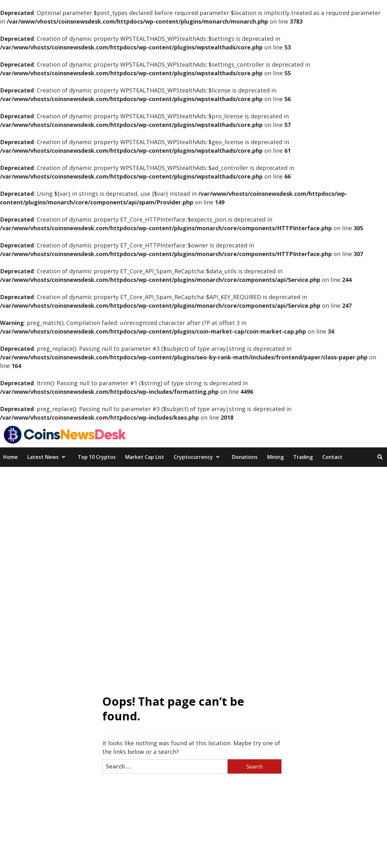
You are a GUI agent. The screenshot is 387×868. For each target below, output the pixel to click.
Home (11, 457)
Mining (275, 457)
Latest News (48, 457)
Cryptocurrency (198, 457)
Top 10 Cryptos (97, 457)
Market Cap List (145, 457)
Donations (245, 457)
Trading (303, 457)
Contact (332, 457)
